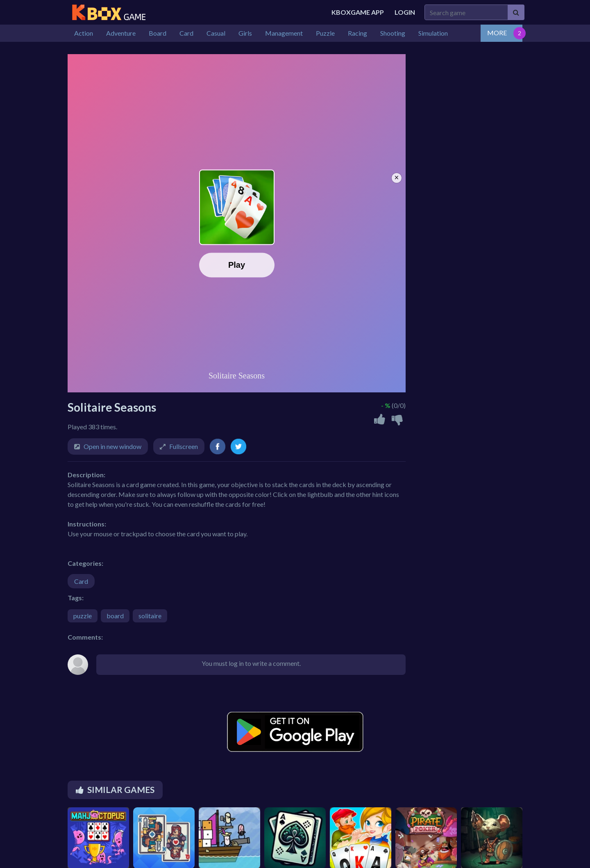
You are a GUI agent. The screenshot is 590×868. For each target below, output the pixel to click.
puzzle (83, 616)
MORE (497, 33)
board (115, 616)
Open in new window (112, 446)
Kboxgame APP (358, 12)
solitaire (150, 616)
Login (405, 12)
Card (81, 581)
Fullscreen (184, 446)
